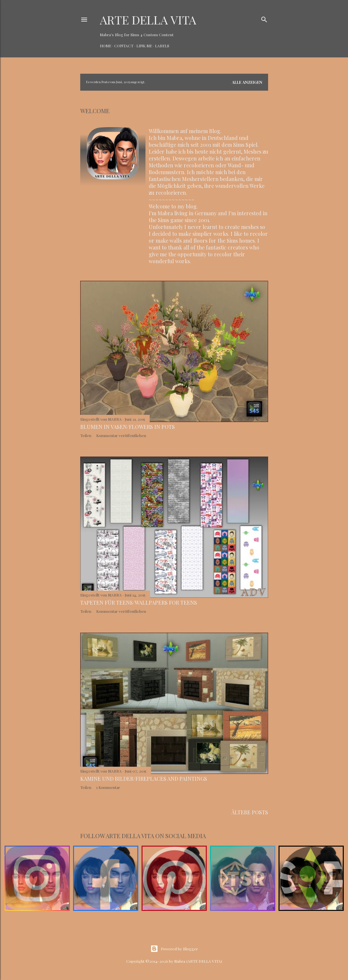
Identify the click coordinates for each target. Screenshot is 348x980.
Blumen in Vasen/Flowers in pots (128, 427)
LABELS (162, 46)
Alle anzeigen (247, 82)
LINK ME (144, 46)
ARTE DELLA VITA (148, 20)
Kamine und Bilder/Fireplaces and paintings (144, 779)
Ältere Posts (250, 812)
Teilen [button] (86, 435)
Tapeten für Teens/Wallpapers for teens (139, 603)
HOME (106, 46)
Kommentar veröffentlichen (121, 435)
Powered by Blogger (174, 949)
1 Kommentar (108, 787)
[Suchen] (264, 18)
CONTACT (124, 46)
